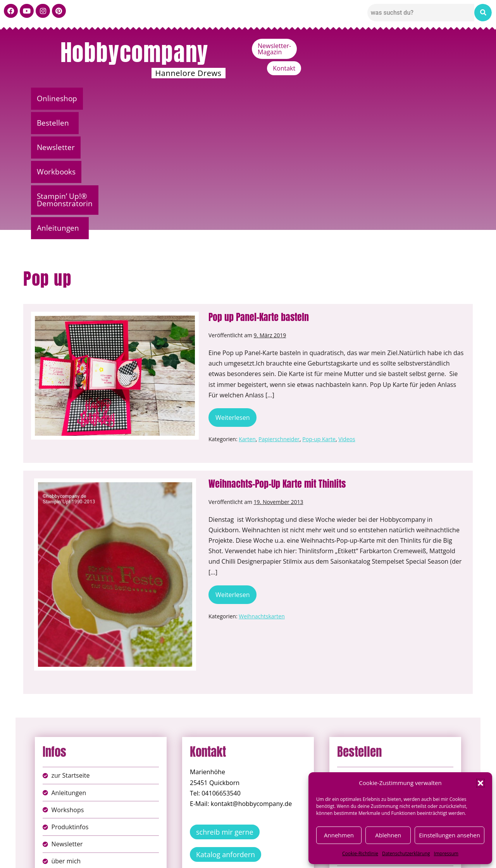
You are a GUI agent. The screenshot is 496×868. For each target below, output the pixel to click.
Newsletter (179, 98)
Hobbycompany (134, 52)
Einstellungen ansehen (449, 835)
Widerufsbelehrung (221, 856)
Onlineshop (61, 98)
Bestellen (118, 98)
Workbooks (239, 98)
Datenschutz (257, 848)
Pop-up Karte (319, 310)
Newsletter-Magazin (392, 46)
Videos (347, 310)
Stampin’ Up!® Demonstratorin (334, 98)
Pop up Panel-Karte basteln (259, 188)
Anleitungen (430, 98)
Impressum (446, 853)
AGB (292, 848)
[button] (480, 783)
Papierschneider (279, 310)
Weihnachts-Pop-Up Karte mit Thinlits (277, 354)
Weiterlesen (235, 286)
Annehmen (339, 835)
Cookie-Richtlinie (360, 853)
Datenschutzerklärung (406, 853)
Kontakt (448, 46)
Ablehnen (388, 835)
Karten (247, 310)
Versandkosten (282, 856)
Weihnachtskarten (262, 487)
